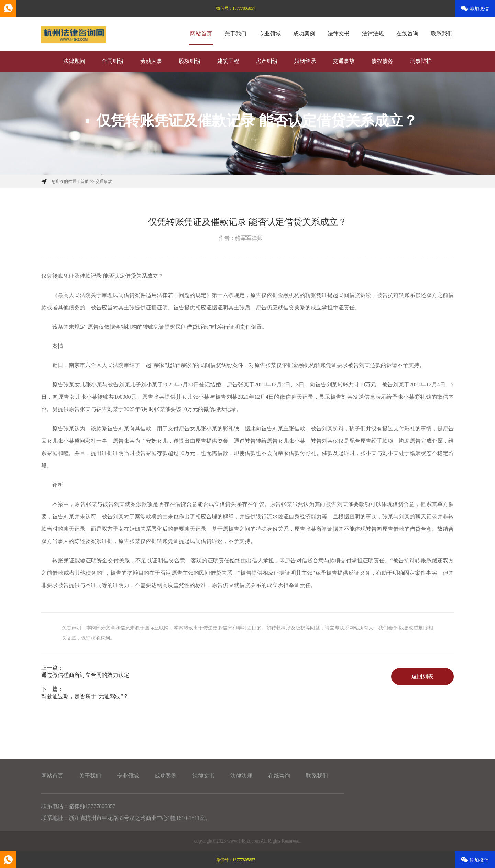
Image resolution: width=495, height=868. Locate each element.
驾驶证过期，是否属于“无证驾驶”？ (85, 696)
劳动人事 (151, 61)
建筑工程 (228, 61)
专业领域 (270, 34)
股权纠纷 (190, 61)
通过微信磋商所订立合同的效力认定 (85, 675)
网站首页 (201, 34)
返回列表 (422, 676)
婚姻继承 (305, 61)
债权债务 (382, 61)
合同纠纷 (113, 61)
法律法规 (373, 34)
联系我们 (442, 34)
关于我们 (235, 34)
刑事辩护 (421, 61)
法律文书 (339, 34)
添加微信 (475, 8)
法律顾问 (74, 61)
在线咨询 (407, 34)
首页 (85, 182)
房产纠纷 (267, 61)
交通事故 (344, 61)
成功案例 (304, 34)
